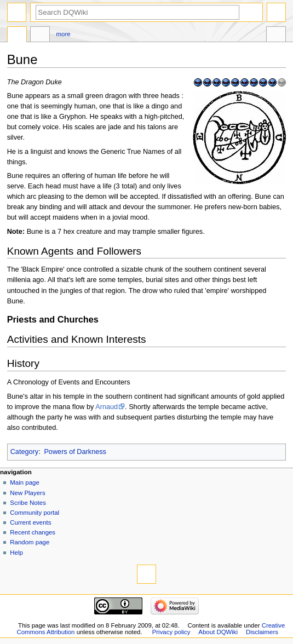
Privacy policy (171, 632)
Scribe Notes (28, 503)
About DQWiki (218, 632)
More (64, 34)
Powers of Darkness (75, 452)
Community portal (35, 513)
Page (17, 36)
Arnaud (107, 407)
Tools (276, 36)
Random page (30, 542)
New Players (27, 493)
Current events (30, 522)
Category (24, 452)
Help (16, 553)
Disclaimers (262, 632)
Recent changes (33, 532)
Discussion (40, 36)
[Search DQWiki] (137, 12)
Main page (25, 482)
